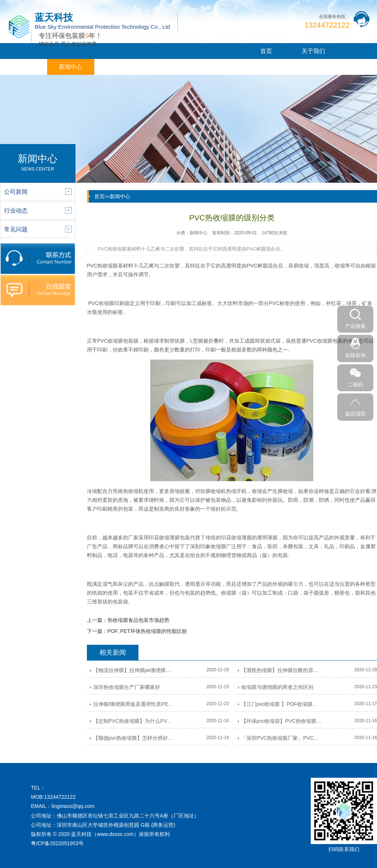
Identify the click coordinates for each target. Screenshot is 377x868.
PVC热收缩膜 (103, 266)
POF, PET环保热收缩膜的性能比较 (147, 631)
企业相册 (165, 67)
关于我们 (313, 51)
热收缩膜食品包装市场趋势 (138, 620)
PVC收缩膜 (110, 341)
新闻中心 (71, 67)
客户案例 (118, 67)
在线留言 (212, 67)
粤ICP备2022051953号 (57, 843)
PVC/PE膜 (24, 67)
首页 (266, 51)
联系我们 (259, 67)
